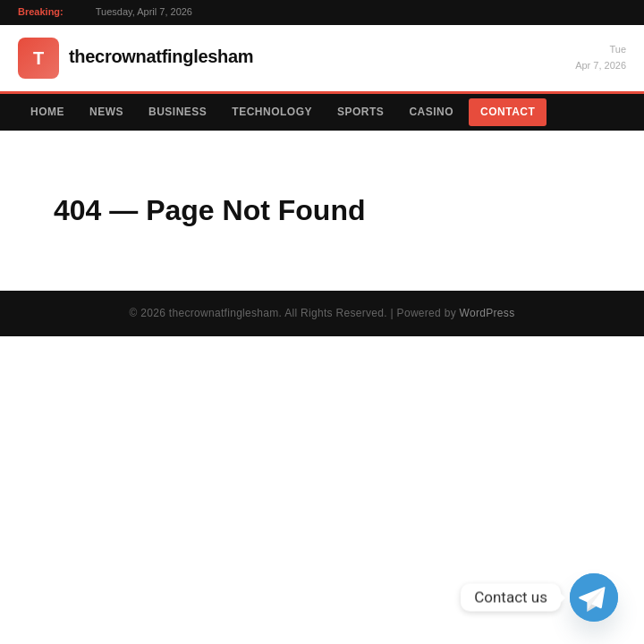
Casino (431, 112)
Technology (272, 112)
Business (178, 112)
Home (47, 112)
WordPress (487, 313)
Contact (508, 112)
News (106, 112)
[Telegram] (594, 597)
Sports (360, 112)
